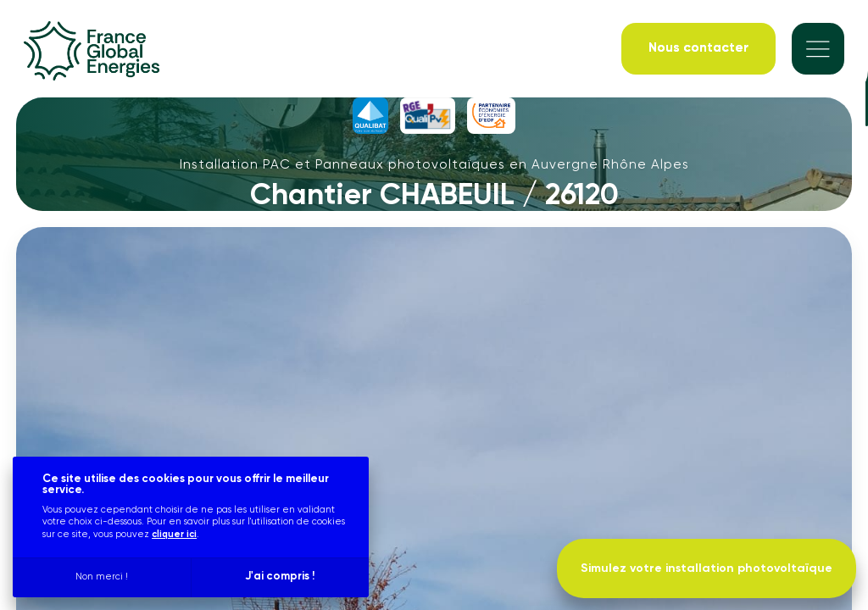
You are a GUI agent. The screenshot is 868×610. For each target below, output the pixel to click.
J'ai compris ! (280, 577)
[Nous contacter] (698, 49)
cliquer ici (174, 534)
